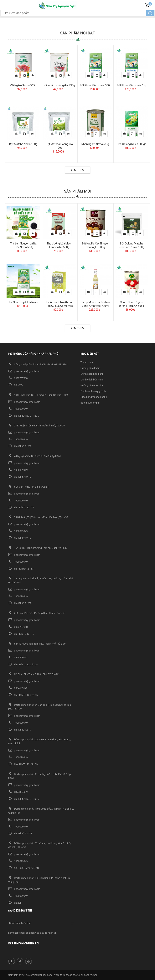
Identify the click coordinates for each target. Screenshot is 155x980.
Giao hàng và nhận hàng (94, 397)
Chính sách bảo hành (92, 374)
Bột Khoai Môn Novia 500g (96, 85)
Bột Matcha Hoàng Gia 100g (59, 146)
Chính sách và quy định (93, 391)
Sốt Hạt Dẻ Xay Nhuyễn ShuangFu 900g (95, 245)
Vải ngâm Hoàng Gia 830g (59, 85)
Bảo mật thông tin (90, 403)
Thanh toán (87, 362)
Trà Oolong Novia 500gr (132, 144)
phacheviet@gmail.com (24, 371)
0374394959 (18, 792)
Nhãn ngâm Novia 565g (96, 144)
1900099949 (18, 409)
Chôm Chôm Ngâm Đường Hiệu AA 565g (132, 304)
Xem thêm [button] (78, 170)
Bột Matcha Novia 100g (23, 144)
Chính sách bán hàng (92, 380)
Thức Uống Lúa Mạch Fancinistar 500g (59, 245)
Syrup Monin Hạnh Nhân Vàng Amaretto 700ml (95, 304)
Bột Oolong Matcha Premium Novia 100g (132, 245)
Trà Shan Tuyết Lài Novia (23, 302)
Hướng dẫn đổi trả (90, 368)
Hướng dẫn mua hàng (92, 385)
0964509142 (18, 658)
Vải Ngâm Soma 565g (23, 85)
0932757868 (18, 378)
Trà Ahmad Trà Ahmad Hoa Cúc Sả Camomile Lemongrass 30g (59, 304)
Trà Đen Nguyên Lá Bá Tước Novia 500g (23, 245)
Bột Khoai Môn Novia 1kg (132, 85)
